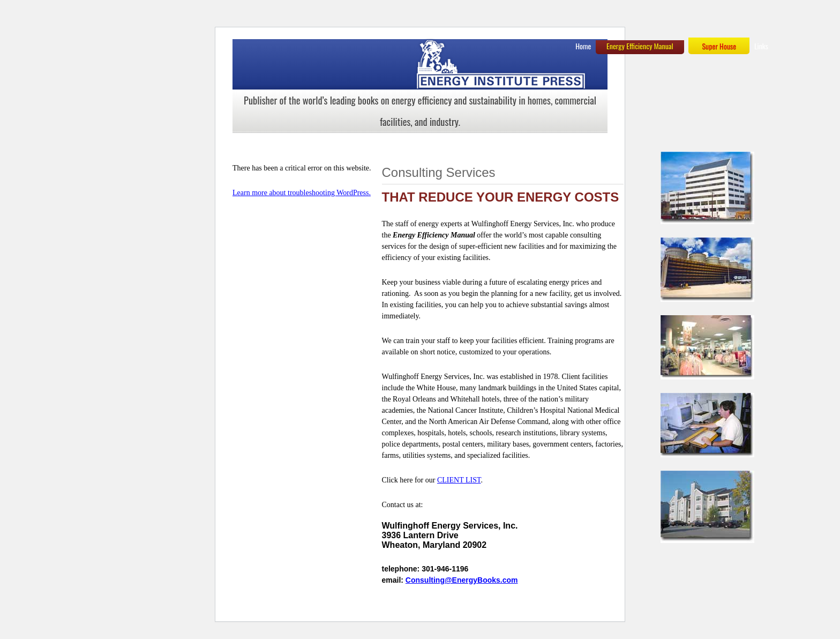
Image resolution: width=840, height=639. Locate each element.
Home (583, 46)
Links (761, 46)
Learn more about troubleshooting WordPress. (302, 193)
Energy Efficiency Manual (640, 46)
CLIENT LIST (459, 480)
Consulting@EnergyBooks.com (462, 580)
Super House (719, 46)
